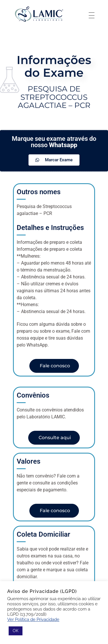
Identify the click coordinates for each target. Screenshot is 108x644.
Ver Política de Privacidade (33, 619)
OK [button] (16, 631)
